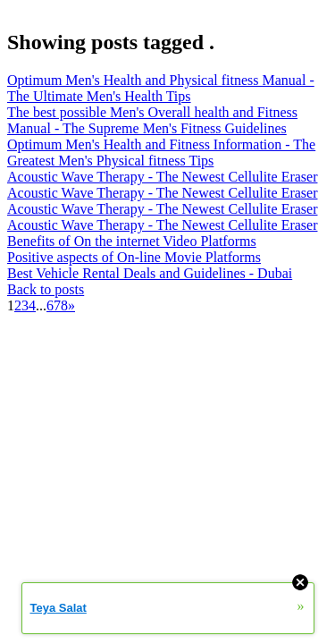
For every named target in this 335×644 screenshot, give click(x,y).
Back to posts (46, 289)
